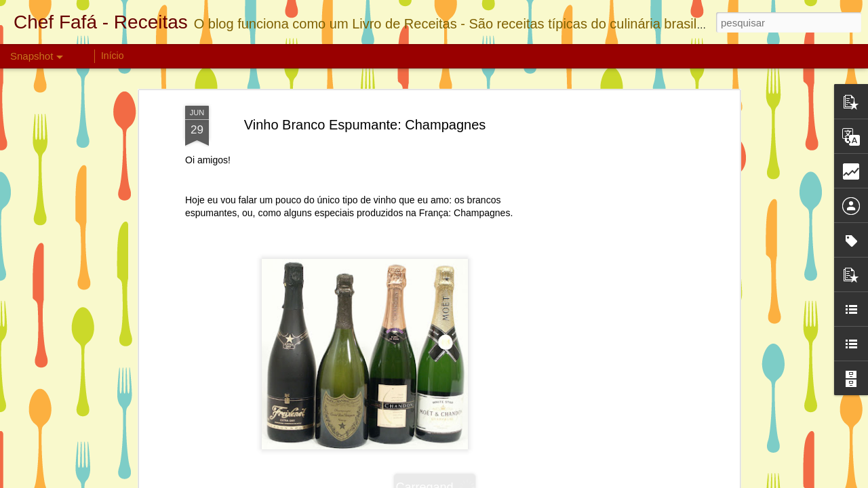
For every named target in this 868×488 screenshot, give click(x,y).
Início (112, 56)
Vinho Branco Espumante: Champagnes (365, 125)
